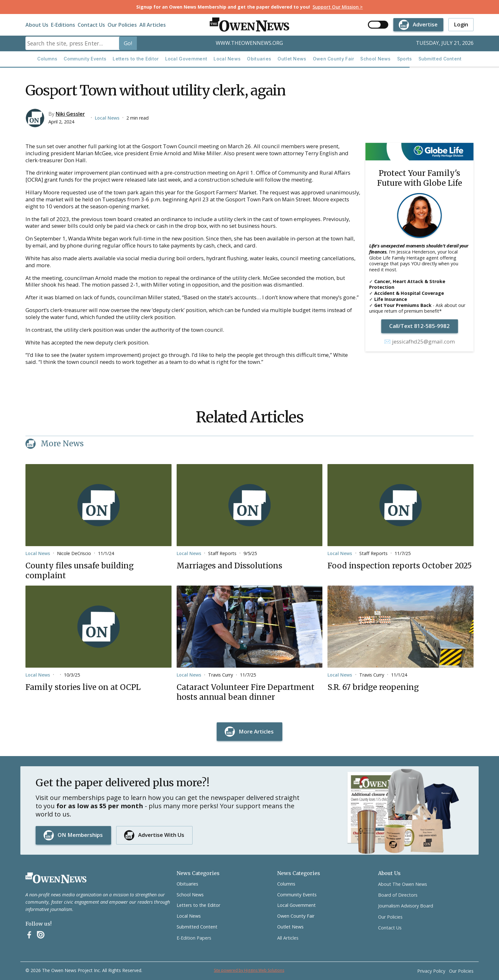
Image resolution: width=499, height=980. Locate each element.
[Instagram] (41, 935)
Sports (405, 59)
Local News (227, 59)
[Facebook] (29, 935)
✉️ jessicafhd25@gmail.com (419, 342)
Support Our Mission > (338, 7)
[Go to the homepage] (56, 878)
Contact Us (91, 25)
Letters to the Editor (136, 59)
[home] (250, 25)
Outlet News (292, 59)
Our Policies (122, 25)
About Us (37, 25)
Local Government (186, 59)
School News (375, 59)
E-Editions (63, 25)
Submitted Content (440, 59)
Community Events (85, 59)
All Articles (153, 25)
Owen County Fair (334, 59)
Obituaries (259, 59)
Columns (47, 59)
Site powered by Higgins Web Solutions (249, 970)
